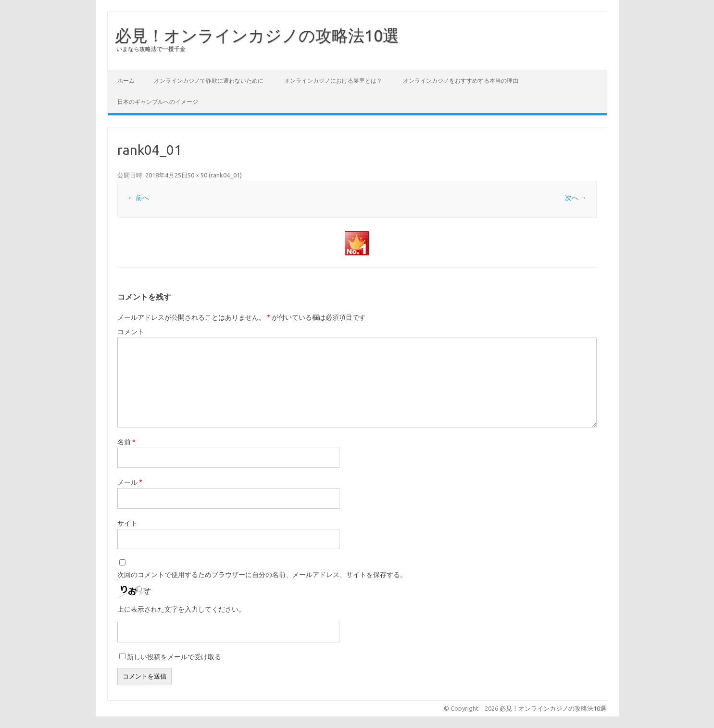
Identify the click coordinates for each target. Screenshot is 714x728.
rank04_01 (225, 175)
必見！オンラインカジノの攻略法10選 (257, 35)
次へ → (576, 198)
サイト (127, 523)
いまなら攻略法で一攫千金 (151, 49)
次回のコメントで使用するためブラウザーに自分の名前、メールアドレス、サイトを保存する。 (262, 575)
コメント (131, 332)
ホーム (126, 81)
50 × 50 (197, 175)
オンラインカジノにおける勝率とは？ (333, 81)
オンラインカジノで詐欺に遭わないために (209, 81)
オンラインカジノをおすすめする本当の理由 (461, 81)
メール (130, 482)
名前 (126, 442)
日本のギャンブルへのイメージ (158, 102)
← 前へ (138, 198)
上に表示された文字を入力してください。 (181, 609)
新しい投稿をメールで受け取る (174, 657)
